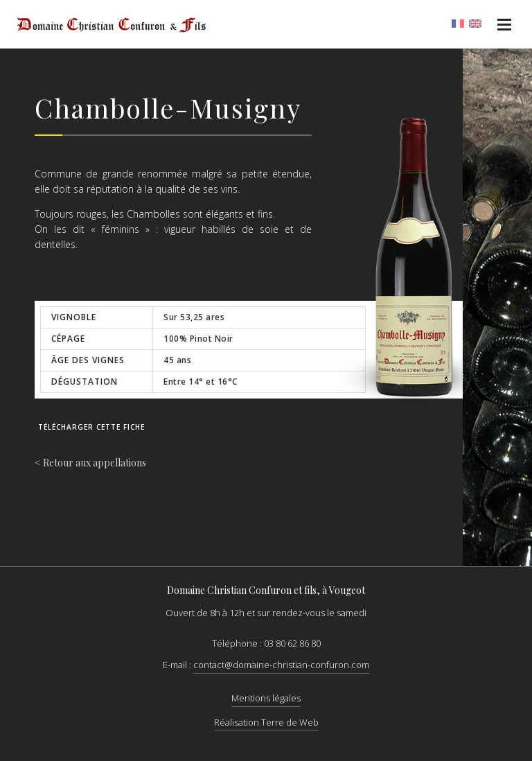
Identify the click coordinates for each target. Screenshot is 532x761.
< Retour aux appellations (90, 463)
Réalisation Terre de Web (266, 722)
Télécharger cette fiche (91, 427)
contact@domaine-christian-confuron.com (281, 665)
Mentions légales (266, 698)
